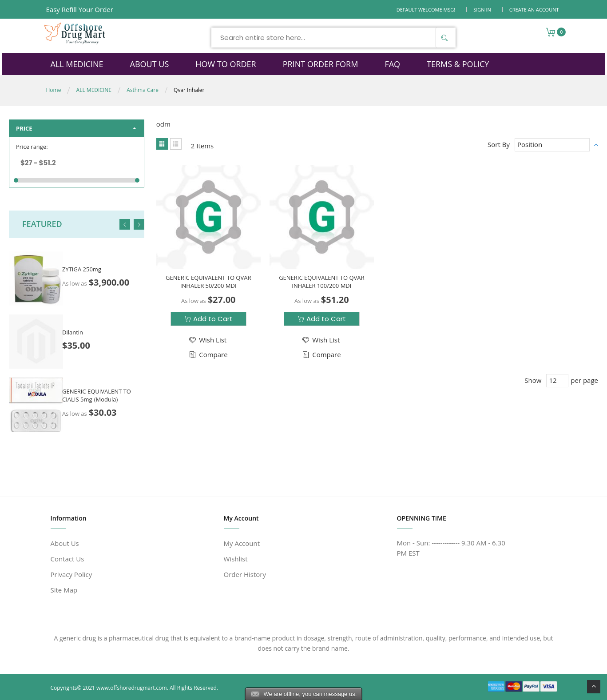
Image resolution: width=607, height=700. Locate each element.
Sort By (499, 144)
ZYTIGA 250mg (82, 269)
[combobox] (333, 38)
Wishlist (236, 559)
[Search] (444, 38)
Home (54, 90)
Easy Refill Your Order (80, 9)
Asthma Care (143, 90)
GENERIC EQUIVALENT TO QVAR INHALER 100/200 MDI (321, 281)
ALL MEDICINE (94, 90)
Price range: (32, 147)
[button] (207, 340)
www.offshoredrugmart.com (132, 688)
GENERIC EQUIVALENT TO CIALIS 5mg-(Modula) (97, 395)
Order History (245, 574)
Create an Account (534, 10)
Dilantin (73, 332)
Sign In (482, 10)
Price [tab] (24, 128)
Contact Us (67, 559)
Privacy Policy (71, 574)
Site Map (64, 590)
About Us (65, 543)
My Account (242, 543)
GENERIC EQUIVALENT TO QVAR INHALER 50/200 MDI (208, 281)
